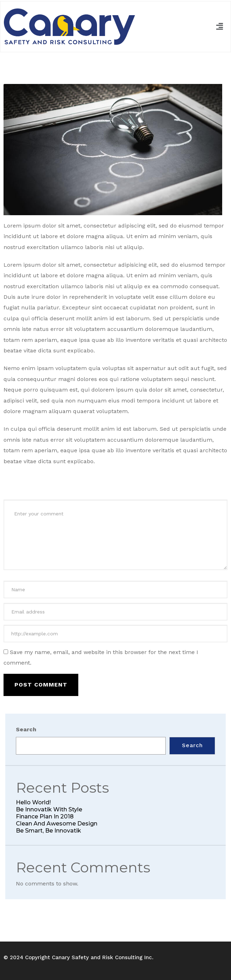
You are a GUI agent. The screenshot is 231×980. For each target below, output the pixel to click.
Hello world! (33, 802)
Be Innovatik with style (49, 809)
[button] (220, 27)
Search (26, 729)
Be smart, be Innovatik (48, 831)
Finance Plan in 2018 (45, 816)
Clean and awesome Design (57, 824)
